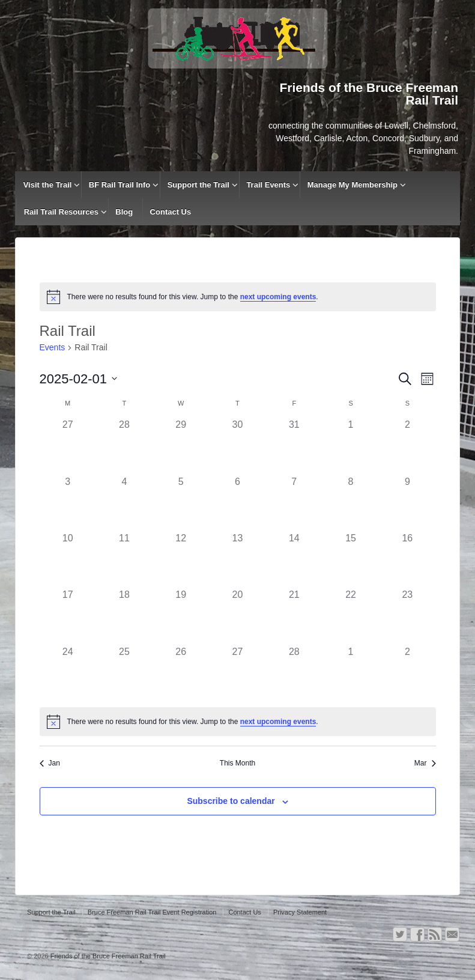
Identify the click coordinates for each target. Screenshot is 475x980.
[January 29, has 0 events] (181, 446)
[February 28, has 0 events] (294, 673)
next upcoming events (278, 297)
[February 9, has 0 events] (407, 503)
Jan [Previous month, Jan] (50, 763)
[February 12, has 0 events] (181, 559)
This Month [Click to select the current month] (237, 763)
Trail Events (268, 185)
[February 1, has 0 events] (351, 446)
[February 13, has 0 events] (237, 559)
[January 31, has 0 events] (294, 446)
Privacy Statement (300, 912)
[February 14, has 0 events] (294, 559)
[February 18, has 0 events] (124, 616)
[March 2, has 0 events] (407, 673)
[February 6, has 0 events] (237, 503)
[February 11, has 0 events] (124, 559)
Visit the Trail (48, 185)
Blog (124, 212)
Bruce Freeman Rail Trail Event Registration (152, 912)
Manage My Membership (352, 185)
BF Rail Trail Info (120, 185)
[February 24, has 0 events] (68, 673)
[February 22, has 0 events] (351, 616)
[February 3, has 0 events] (68, 503)
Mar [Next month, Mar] (425, 763)
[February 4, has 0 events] (124, 503)
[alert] (238, 297)
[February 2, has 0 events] (407, 446)
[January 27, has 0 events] (68, 446)
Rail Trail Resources (61, 212)
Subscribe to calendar (231, 801)
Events (53, 347)
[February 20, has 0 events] (237, 616)
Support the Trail (198, 185)
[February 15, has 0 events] (351, 559)
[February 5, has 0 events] (181, 503)
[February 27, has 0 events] (237, 673)
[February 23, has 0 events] (407, 616)
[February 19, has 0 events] (181, 616)
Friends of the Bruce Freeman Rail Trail (107, 956)
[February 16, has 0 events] (407, 559)
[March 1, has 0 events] (351, 673)
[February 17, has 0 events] (68, 616)
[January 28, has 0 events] (124, 446)
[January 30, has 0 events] (237, 446)
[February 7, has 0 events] (294, 503)
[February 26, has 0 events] (181, 673)
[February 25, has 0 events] (124, 673)
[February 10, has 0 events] (68, 559)
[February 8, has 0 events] (351, 503)
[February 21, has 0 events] (294, 616)
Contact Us (171, 212)
